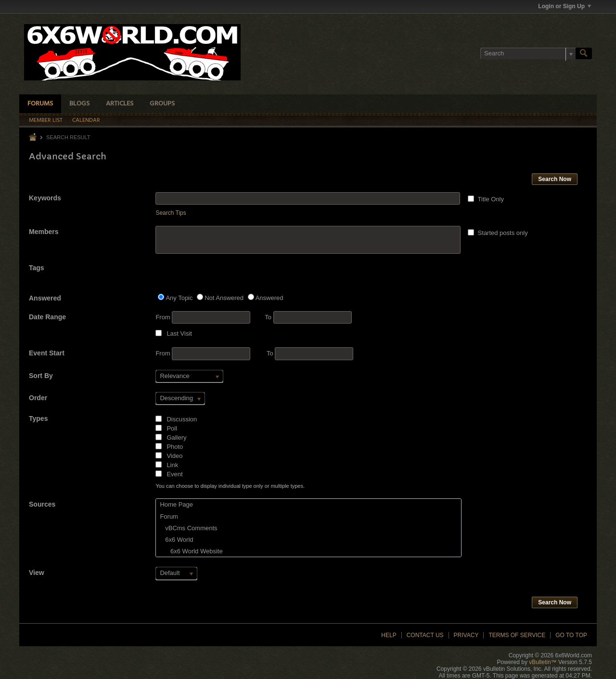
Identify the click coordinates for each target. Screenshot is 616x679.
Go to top (571, 635)
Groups (162, 104)
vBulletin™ (543, 662)
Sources (42, 504)
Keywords (45, 198)
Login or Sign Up (565, 6)
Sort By (41, 376)
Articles (120, 104)
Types (38, 418)
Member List (46, 120)
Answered (45, 298)
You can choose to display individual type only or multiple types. (230, 486)
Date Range (47, 317)
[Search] (528, 53)
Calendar (86, 120)
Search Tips (171, 213)
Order (38, 398)
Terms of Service (517, 635)
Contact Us (425, 635)
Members (44, 232)
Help (389, 635)
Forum (169, 516)
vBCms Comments (188, 528)
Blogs (79, 104)
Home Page (176, 504)
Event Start (47, 353)
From (203, 317)
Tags (37, 268)
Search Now (555, 179)
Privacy (466, 635)
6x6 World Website (191, 551)
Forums (40, 104)
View (37, 573)
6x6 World (176, 540)
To (308, 317)
